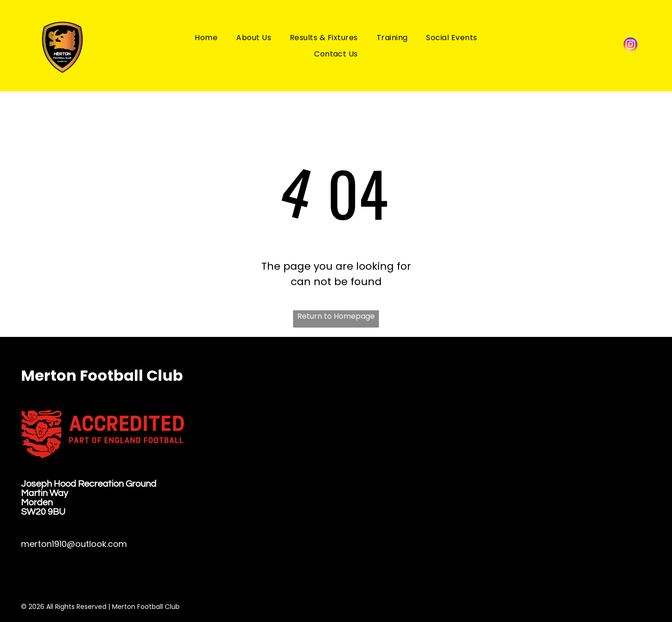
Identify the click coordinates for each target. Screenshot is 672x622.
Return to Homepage (336, 316)
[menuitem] (206, 37)
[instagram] (630, 45)
